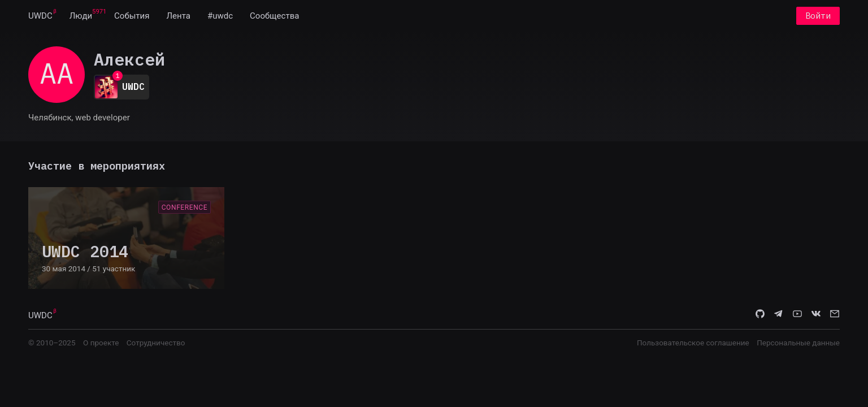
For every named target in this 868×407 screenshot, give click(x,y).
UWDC (40, 16)
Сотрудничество (156, 343)
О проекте (101, 343)
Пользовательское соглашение (693, 343)
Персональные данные (798, 343)
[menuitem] (40, 16)
